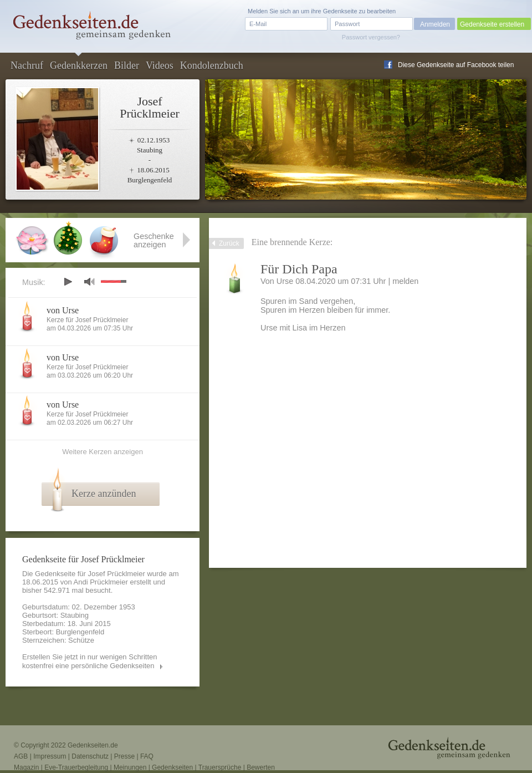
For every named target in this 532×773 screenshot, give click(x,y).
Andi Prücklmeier (101, 582)
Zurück (229, 243)
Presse (124, 756)
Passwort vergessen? (371, 37)
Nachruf (27, 65)
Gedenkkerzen (79, 65)
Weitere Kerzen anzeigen (103, 452)
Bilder (127, 65)
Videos (160, 65)
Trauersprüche (220, 767)
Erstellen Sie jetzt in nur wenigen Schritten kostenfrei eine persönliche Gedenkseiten (90, 661)
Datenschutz (90, 756)
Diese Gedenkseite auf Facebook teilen (456, 65)
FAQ (147, 756)
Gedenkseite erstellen (492, 24)
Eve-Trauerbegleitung (76, 767)
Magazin (26, 767)
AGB (21, 756)
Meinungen (130, 767)
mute (89, 281)
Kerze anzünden (104, 494)
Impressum (50, 756)
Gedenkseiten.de (93, 745)
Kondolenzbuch (212, 65)
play (68, 282)
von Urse (63, 310)
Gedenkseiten (172, 767)
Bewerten (261, 767)
